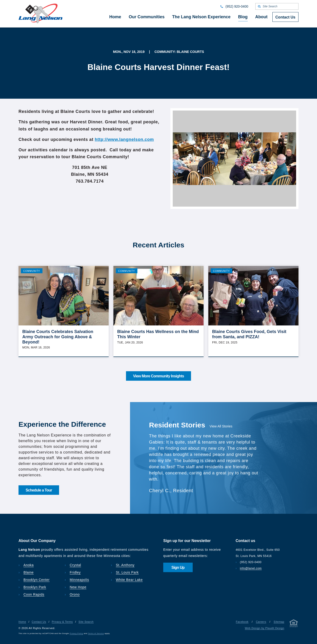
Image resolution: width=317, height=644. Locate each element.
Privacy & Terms (62, 622)
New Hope (78, 587)
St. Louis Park (127, 572)
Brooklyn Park (35, 587)
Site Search (86, 622)
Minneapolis (79, 580)
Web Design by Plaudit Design (265, 628)
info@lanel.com (251, 568)
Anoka (29, 565)
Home (22, 622)
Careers (261, 622)
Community (32, 271)
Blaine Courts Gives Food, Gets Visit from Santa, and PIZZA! (249, 334)
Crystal (75, 565)
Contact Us (39, 622)
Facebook (242, 622)
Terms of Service (96, 633)
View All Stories (221, 426)
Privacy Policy (77, 633)
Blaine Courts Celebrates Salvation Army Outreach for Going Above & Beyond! (58, 337)
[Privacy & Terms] (294, 624)
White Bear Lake (129, 580)
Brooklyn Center (37, 580)
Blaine (29, 572)
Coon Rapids (34, 594)
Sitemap (279, 622)
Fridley (75, 572)
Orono (75, 594)
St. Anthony (125, 565)
